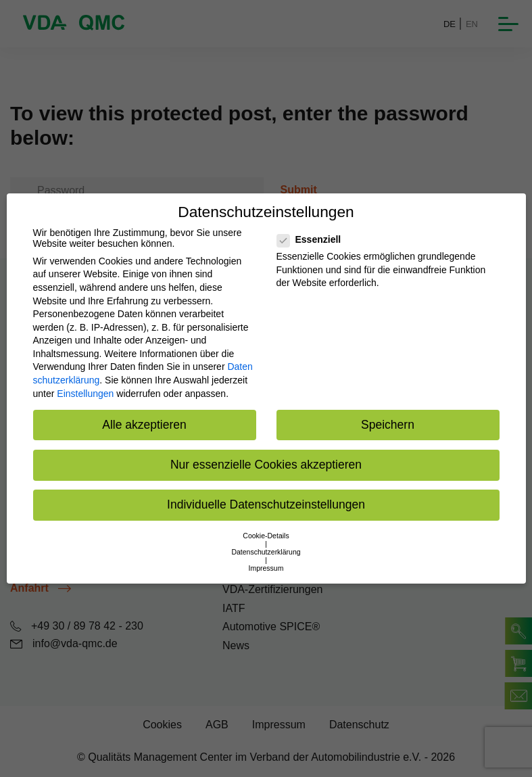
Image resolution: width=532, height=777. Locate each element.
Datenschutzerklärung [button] (266, 552)
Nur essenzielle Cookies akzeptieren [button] (266, 465)
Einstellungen (85, 394)
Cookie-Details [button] (266, 536)
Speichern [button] (388, 425)
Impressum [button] (266, 568)
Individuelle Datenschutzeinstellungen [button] (266, 504)
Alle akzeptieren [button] (144, 425)
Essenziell (313, 239)
